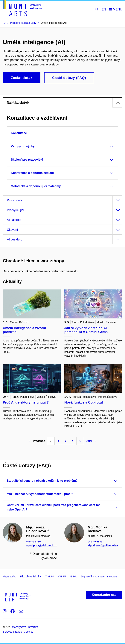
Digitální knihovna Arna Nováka (99, 576)
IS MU (74, 576)
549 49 (33, 542)
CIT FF (62, 576)
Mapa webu (10, 576)
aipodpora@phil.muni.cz (41, 545)
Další (91, 441)
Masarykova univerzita (25, 627)
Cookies (29, 632)
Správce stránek (12, 632)
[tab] (62, 102)
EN (104, 9)
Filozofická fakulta (30, 576)
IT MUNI (50, 576)
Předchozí (37, 441)
